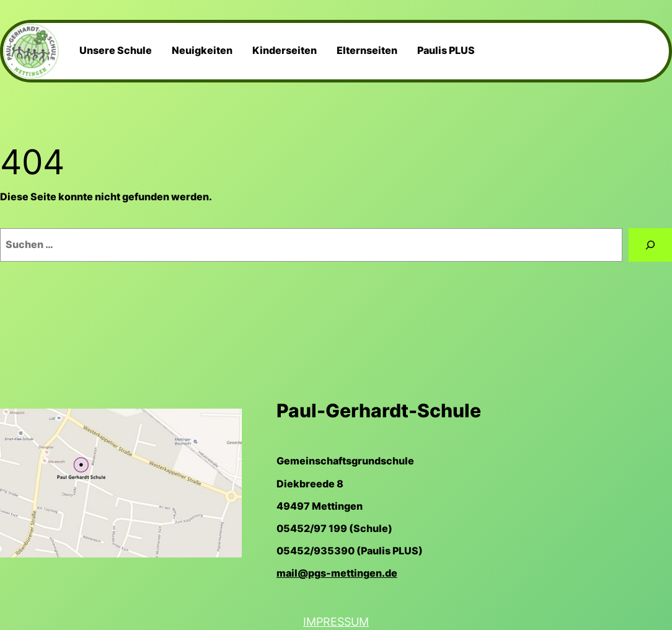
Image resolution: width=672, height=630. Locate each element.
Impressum (336, 622)
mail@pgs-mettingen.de (337, 573)
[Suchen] (650, 245)
